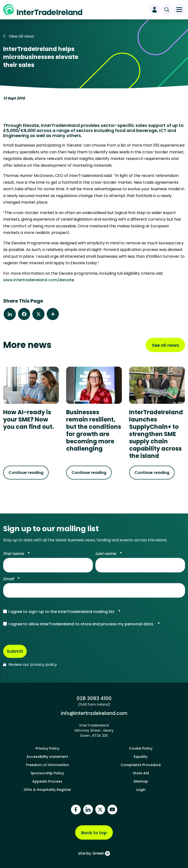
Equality (141, 756)
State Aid (141, 773)
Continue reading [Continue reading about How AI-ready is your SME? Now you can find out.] (26, 473)
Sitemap (141, 781)
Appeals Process (47, 781)
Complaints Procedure (141, 764)
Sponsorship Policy (47, 773)
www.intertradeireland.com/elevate (39, 280)
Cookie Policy (141, 748)
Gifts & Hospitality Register (47, 789)
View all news (19, 36)
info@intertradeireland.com (94, 713)
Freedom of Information (47, 764)
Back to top (94, 832)
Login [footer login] (141, 789)
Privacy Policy (47, 748)
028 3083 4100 (94, 698)
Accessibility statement (47, 756)
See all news (165, 345)
